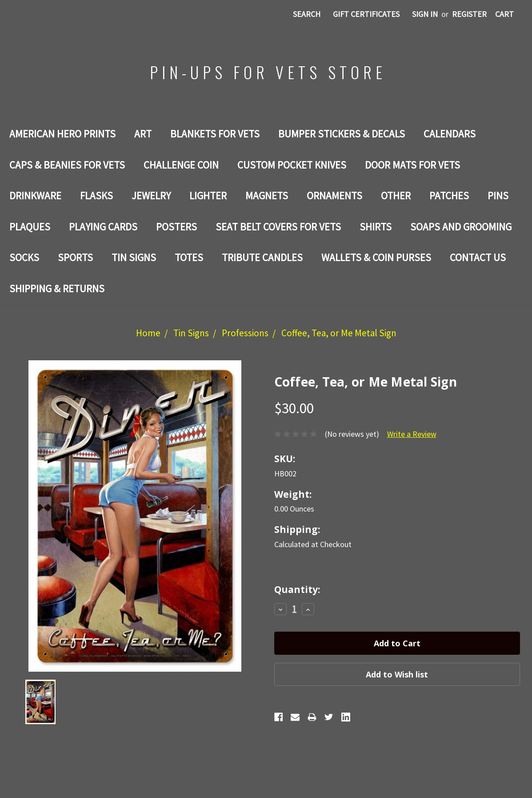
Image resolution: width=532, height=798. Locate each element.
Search (307, 14)
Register (469, 14)
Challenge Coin (181, 165)
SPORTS (75, 257)
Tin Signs (134, 257)
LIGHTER (208, 195)
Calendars (450, 134)
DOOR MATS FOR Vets (412, 165)
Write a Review (412, 434)
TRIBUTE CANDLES (262, 257)
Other (396, 195)
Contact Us (478, 257)
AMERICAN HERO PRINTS (62, 134)
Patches (449, 195)
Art (143, 134)
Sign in (425, 14)
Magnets (267, 195)
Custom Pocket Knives (292, 165)
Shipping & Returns (57, 288)
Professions (245, 333)
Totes (189, 257)
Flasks (96, 195)
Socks (24, 257)
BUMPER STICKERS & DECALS (342, 134)
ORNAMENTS (334, 195)
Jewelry (151, 195)
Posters (176, 227)
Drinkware (35, 195)
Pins (498, 195)
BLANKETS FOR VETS (215, 134)
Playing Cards (103, 227)
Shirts (376, 227)
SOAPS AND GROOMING (461, 227)
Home (148, 333)
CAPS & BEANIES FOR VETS (67, 165)
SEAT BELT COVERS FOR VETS (278, 227)
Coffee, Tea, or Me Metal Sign (339, 333)
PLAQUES (30, 227)
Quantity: (297, 589)
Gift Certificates (366, 14)
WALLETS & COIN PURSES (376, 257)
